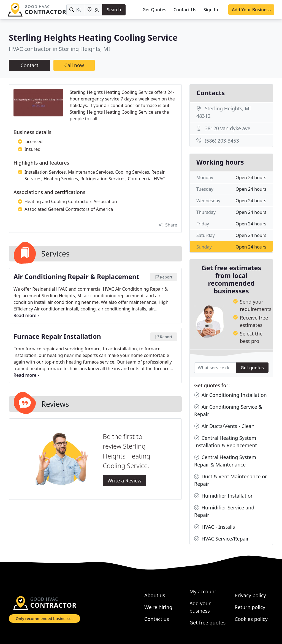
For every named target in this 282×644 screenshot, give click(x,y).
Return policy (250, 607)
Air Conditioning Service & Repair (228, 410)
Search (114, 10)
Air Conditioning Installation (231, 395)
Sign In (211, 10)
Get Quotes (154, 10)
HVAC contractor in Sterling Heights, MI (59, 49)
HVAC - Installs (215, 527)
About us (155, 595)
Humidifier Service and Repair (224, 511)
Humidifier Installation (224, 496)
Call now (74, 65)
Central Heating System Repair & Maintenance (225, 461)
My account (203, 591)
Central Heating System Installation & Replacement (226, 441)
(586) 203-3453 (222, 141)
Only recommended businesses (44, 619)
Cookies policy (251, 619)
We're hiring (158, 607)
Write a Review (124, 481)
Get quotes (252, 368)
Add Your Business (251, 10)
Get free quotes (208, 623)
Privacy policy (250, 595)
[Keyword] (75, 10)
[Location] (93, 10)
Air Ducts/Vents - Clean (224, 426)
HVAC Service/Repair (222, 539)
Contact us (157, 619)
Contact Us (185, 10)
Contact (29, 65)
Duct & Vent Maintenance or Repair (231, 480)
